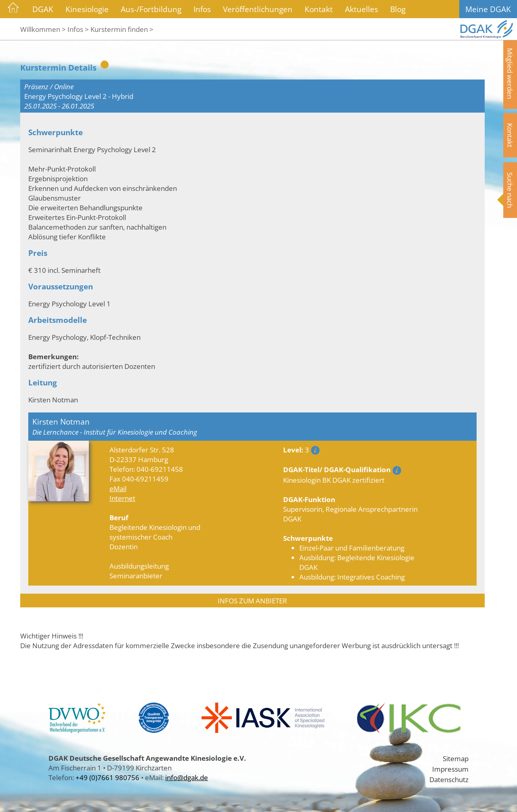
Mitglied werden (510, 73)
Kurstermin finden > (122, 29)
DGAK (43, 9)
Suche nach (510, 190)
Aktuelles (361, 9)
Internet (122, 498)
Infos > (78, 29)
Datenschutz (449, 779)
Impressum (450, 769)
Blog (398, 9)
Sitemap (456, 758)
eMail (118, 488)
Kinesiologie (87, 9)
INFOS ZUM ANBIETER (252, 601)
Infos (202, 9)
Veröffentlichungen (258, 9)
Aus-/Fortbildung (151, 9)
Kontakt (319, 9)
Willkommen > (43, 29)
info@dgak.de (187, 777)
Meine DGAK (488, 9)
